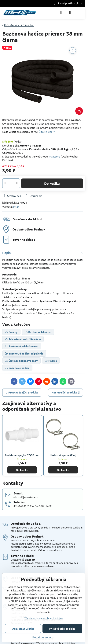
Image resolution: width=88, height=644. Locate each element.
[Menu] (81, 13)
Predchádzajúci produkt (22, 392)
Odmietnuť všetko (23, 628)
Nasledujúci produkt (66, 392)
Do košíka (52, 183)
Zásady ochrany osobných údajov (44, 618)
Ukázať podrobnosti (44, 637)
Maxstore (55, 156)
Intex (16, 206)
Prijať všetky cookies (62, 628)
